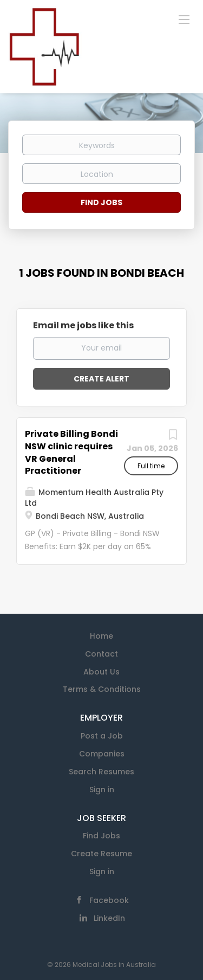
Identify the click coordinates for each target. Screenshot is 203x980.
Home (101, 636)
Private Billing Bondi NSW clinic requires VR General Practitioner (71, 453)
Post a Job (102, 736)
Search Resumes (101, 772)
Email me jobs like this (83, 326)
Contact (101, 654)
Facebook (109, 900)
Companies (102, 754)
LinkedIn (109, 918)
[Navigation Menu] (184, 19)
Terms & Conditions (102, 689)
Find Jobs (101, 202)
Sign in (102, 790)
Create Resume (101, 854)
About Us (101, 672)
